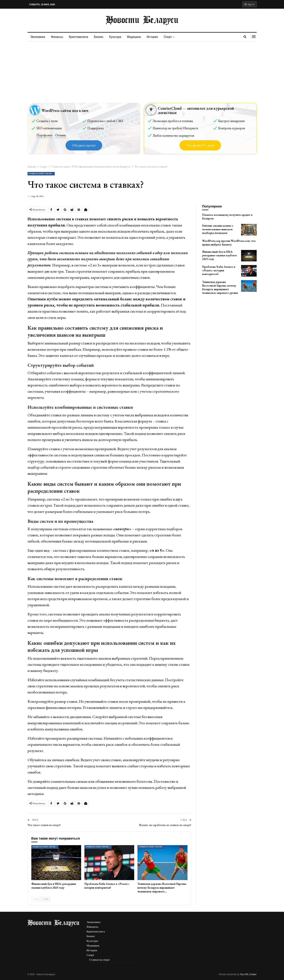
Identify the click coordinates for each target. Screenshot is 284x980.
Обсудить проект (84, 145)
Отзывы (60, 135)
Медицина (137, 37)
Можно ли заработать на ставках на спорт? (165, 825)
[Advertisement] (142, 68)
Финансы (58, 37)
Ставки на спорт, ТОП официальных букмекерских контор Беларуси (42, 174)
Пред (36, 899)
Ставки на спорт (100, 960)
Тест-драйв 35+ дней (200, 145)
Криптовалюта (80, 37)
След (46, 899)
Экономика (38, 37)
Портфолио (44, 135)
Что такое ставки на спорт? (44, 825)
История (156, 37)
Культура (117, 37)
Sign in (249, 5)
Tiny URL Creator (248, 974)
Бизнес (100, 37)
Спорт (172, 37)
